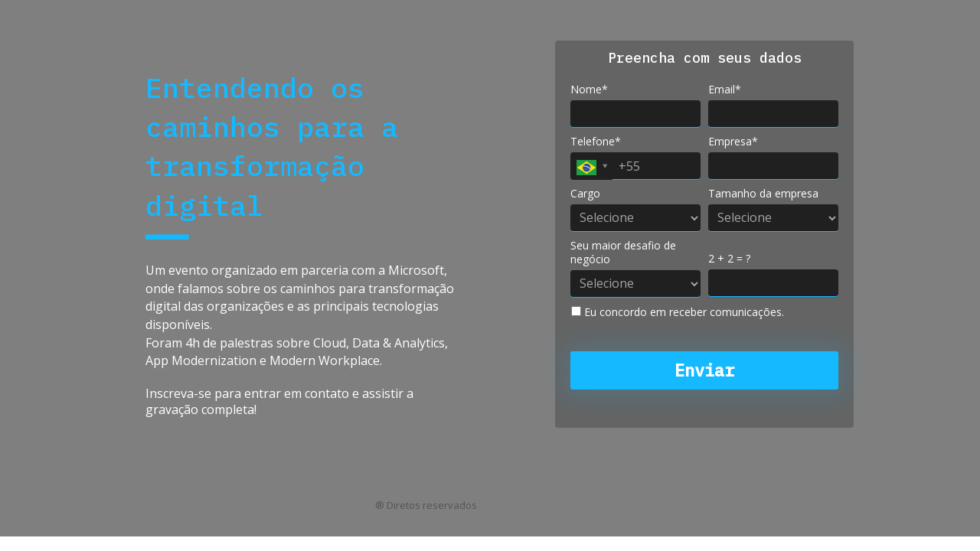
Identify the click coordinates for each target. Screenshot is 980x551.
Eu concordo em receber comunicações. (678, 312)
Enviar (704, 370)
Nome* (589, 90)
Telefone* (596, 142)
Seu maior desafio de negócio (623, 252)
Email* (725, 90)
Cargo (585, 194)
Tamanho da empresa (763, 194)
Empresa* (733, 142)
